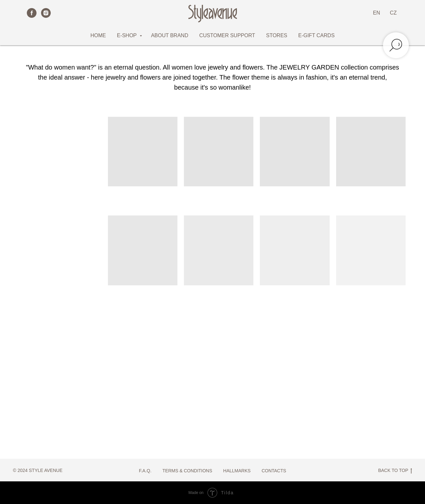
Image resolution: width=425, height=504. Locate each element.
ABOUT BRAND (170, 35)
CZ (393, 13)
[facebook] (32, 13)
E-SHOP (128, 35)
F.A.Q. (145, 471)
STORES (277, 35)
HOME (98, 35)
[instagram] (46, 13)
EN (377, 13)
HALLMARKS (237, 471)
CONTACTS (274, 471)
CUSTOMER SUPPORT (227, 35)
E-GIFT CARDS (317, 35)
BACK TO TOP (395, 471)
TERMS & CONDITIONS (187, 471)
